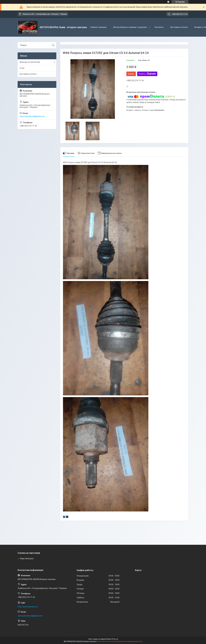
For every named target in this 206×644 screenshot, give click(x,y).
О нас (22, 68)
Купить (131, 74)
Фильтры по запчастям (30, 62)
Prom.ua (115, 639)
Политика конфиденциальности (130, 641)
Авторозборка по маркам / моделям (130, 27)
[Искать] (53, 45)
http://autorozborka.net (28, 607)
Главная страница (98, 27)
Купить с (147, 74)
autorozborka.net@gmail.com (32, 116)
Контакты (159, 27)
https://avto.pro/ (27, 559)
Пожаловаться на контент (107, 641)
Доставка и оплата (179, 27)
